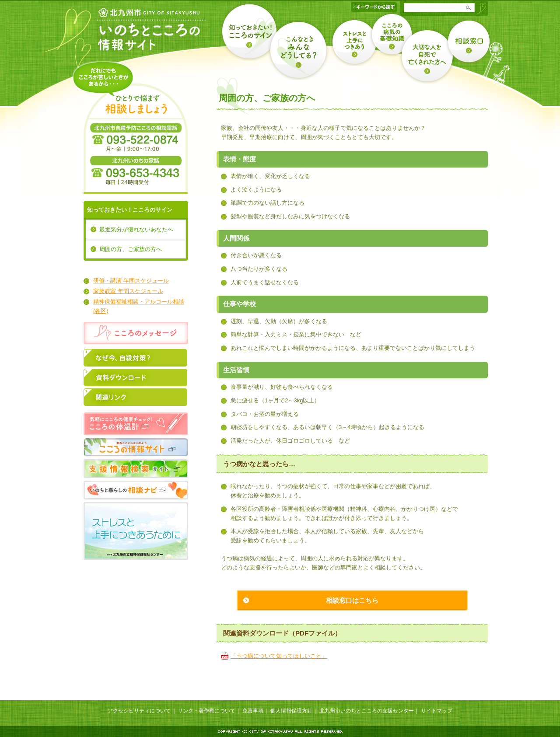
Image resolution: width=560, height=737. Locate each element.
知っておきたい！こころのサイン (130, 210)
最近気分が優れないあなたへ (136, 229)
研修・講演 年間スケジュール (131, 281)
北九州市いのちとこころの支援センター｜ (369, 711)
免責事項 (253, 711)
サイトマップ (437, 711)
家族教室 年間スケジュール (128, 291)
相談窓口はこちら (352, 600)
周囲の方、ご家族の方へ (131, 249)
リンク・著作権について (206, 711)
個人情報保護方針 (291, 711)
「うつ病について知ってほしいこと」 (279, 656)
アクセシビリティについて (139, 711)
